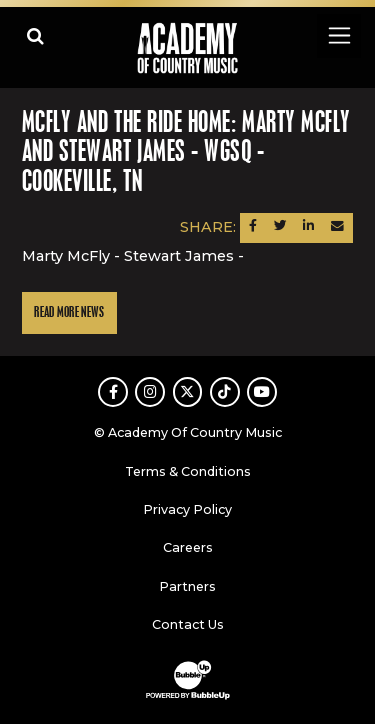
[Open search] (35, 35)
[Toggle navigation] (338, 35)
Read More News (69, 312)
